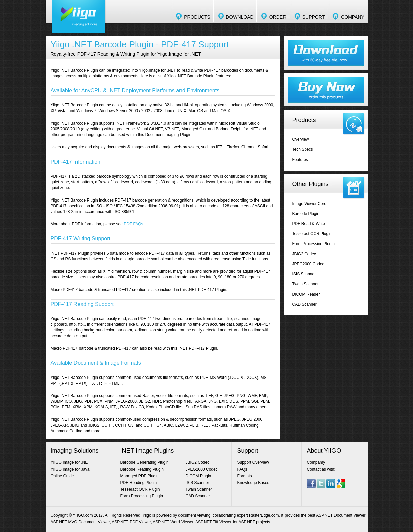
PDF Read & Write (309, 224)
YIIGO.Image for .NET (70, 462)
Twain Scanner (305, 284)
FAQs (242, 469)
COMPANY (353, 17)
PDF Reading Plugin (139, 483)
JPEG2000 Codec (308, 264)
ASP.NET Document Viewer (341, 515)
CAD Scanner (304, 304)
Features (300, 160)
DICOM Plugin (198, 476)
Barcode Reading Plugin (142, 469)
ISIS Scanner (304, 274)
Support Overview (253, 462)
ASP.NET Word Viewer (173, 522)
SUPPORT (314, 17)
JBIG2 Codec (304, 254)
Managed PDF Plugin (140, 476)
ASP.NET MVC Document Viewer (80, 522)
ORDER (278, 17)
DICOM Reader (306, 294)
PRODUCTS (197, 17)
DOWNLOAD (240, 17)
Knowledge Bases (253, 483)
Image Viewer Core (309, 204)
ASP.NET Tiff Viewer (214, 522)
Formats (245, 476)
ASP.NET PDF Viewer (131, 522)
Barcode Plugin (306, 214)
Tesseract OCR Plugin (312, 234)
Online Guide (62, 476)
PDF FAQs (133, 224)
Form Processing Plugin (314, 244)
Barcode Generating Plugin (145, 462)
